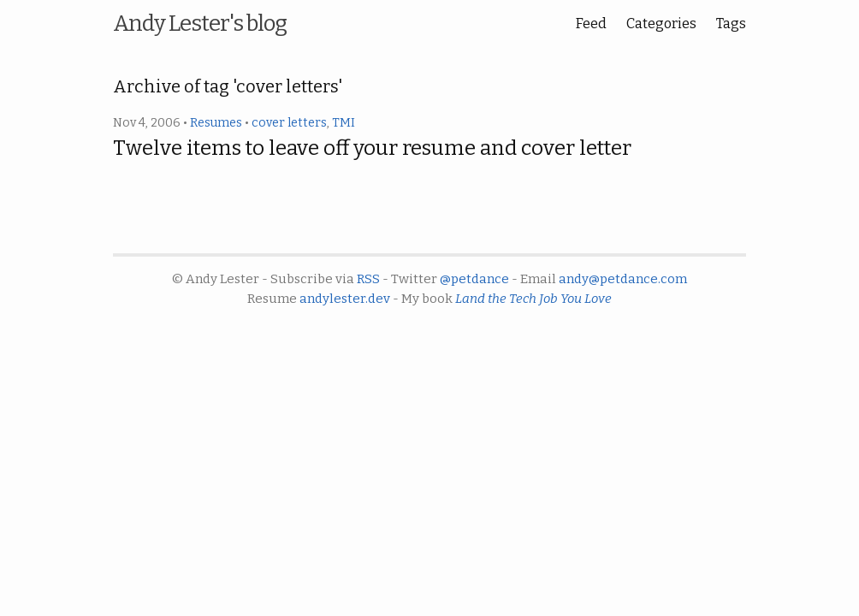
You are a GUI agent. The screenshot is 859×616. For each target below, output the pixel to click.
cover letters (289, 123)
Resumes (216, 123)
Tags (731, 24)
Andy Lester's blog (200, 24)
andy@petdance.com (623, 279)
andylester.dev (345, 299)
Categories (661, 24)
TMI (344, 123)
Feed (591, 24)
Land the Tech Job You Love (533, 299)
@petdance (474, 279)
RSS (368, 279)
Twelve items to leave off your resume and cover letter (372, 148)
